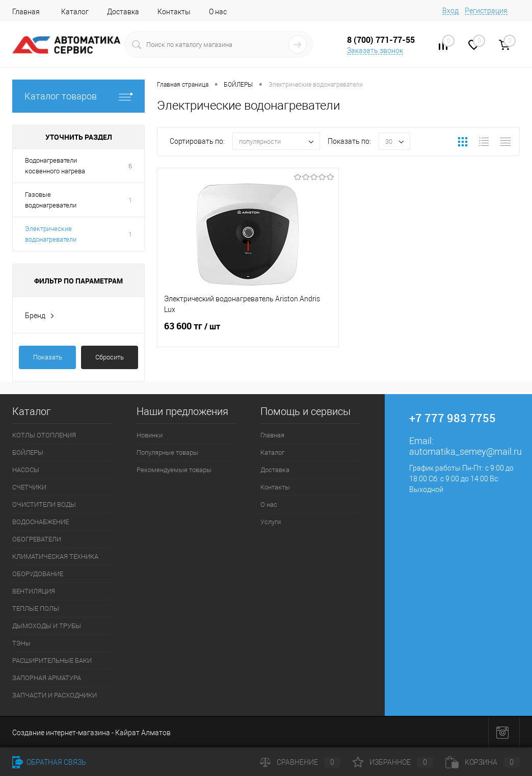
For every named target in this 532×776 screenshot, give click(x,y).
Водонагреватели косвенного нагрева (55, 166)
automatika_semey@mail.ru (465, 451)
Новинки (150, 435)
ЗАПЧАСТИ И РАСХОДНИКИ (55, 695)
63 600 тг (248, 332)
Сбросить (110, 357)
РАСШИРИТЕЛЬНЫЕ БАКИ (52, 661)
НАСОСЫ (26, 470)
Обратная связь (49, 762)
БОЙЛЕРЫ (28, 452)
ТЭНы (21, 643)
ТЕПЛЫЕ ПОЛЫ (36, 609)
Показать (48, 357)
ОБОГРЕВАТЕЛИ (37, 539)
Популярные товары (167, 452)
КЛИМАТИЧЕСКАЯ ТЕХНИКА (55, 557)
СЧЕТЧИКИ (29, 487)
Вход (450, 11)
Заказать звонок (375, 50)
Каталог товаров (78, 96)
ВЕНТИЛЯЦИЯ (34, 591)
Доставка (123, 12)
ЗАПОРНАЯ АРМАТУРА (47, 678)
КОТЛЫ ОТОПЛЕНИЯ (44, 435)
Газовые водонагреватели (51, 200)
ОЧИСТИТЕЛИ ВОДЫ (44, 505)
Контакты (174, 12)
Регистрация (486, 11)
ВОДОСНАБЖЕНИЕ (41, 522)
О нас (218, 12)
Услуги (271, 522)
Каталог (75, 12)
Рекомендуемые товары (174, 470)
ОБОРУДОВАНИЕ (38, 574)
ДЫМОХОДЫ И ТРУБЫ (47, 626)
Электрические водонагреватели (51, 234)
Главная (26, 12)
